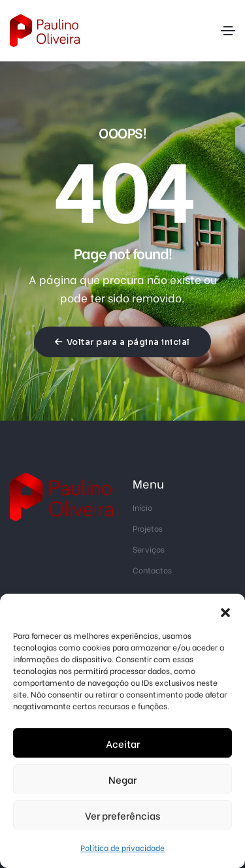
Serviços (149, 549)
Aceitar (123, 743)
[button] (225, 610)
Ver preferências (122, 815)
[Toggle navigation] (228, 31)
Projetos (148, 528)
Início (142, 507)
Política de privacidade (122, 847)
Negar (122, 779)
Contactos (152, 570)
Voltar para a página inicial (122, 342)
